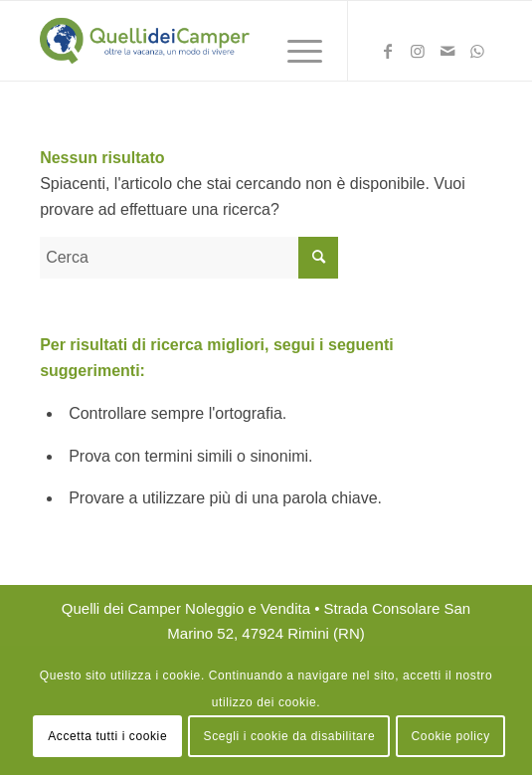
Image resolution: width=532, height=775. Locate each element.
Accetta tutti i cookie (107, 736)
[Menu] (295, 51)
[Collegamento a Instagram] (418, 55)
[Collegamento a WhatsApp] (477, 55)
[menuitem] (295, 51)
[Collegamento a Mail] (447, 55)
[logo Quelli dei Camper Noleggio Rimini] (221, 41)
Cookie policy (451, 736)
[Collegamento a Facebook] (388, 55)
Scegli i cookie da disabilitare (290, 736)
